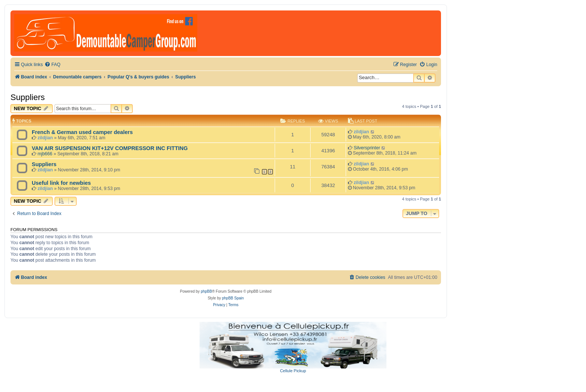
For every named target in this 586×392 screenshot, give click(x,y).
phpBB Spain (233, 298)
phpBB (206, 291)
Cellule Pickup (293, 371)
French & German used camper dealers (82, 132)
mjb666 (45, 154)
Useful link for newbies (61, 183)
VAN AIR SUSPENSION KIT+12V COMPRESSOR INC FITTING (110, 148)
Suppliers (28, 97)
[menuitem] (52, 65)
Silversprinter (367, 148)
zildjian (45, 138)
